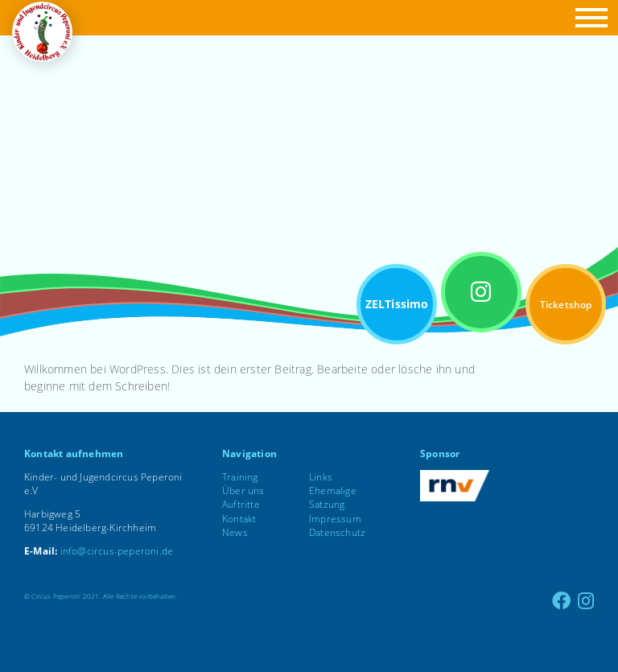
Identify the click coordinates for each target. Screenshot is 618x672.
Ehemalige (333, 491)
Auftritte (241, 504)
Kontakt (239, 519)
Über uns (243, 491)
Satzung (327, 504)
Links (321, 477)
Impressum (335, 519)
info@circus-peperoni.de (117, 551)
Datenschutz (337, 532)
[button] (589, 18)
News (235, 532)
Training (240, 477)
